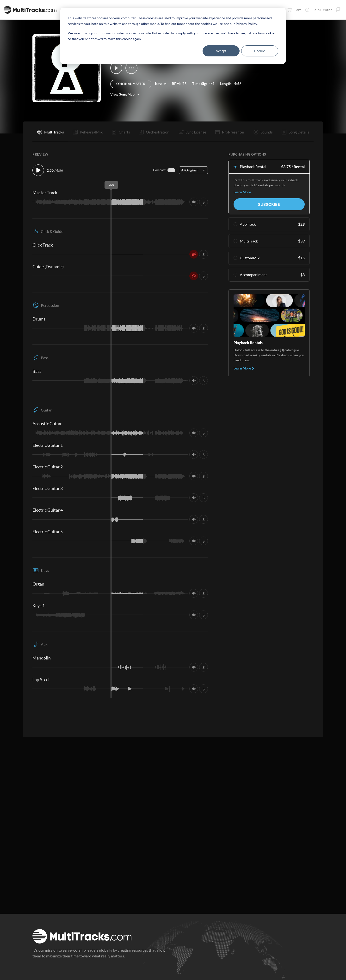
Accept (221, 51)
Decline (260, 51)
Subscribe (269, 204)
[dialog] (173, 36)
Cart (294, 10)
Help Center (318, 10)
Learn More (242, 192)
